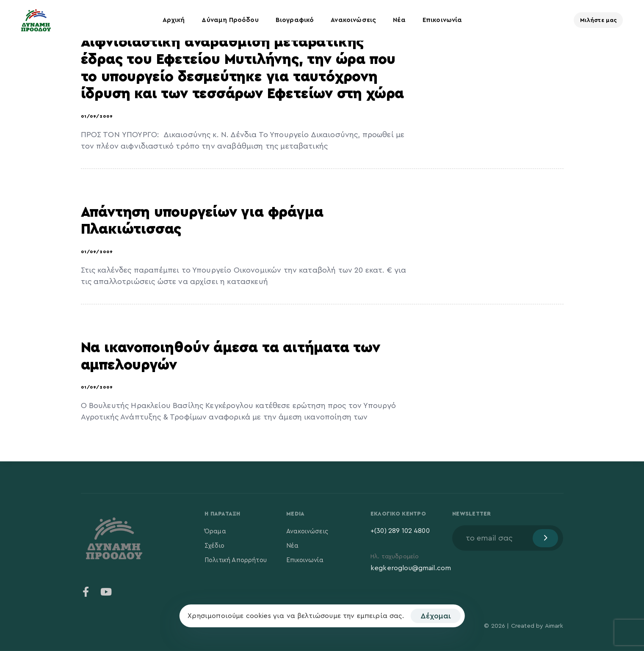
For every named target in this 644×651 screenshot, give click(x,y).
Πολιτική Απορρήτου (236, 560)
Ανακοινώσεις (353, 20)
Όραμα (215, 531)
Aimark (554, 626)
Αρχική (174, 20)
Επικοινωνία (442, 20)
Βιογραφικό (295, 20)
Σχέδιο (214, 546)
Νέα (399, 20)
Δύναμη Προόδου (230, 20)
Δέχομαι (436, 616)
